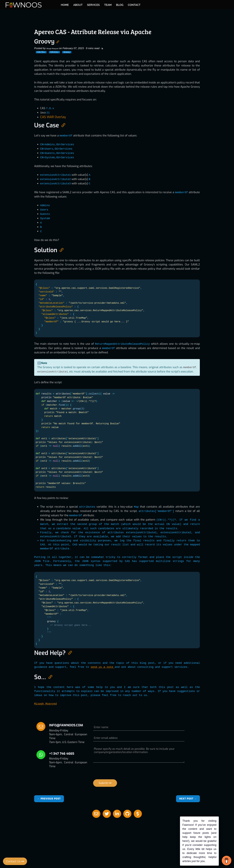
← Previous (49, 798)
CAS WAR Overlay (51, 117)
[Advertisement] (117, 837)
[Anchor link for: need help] (69, 652)
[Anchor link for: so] (49, 676)
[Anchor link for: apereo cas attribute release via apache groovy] (58, 41)
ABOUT (115, 4)
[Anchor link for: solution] (60, 249)
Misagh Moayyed (56, 48)
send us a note (103, 667)
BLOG (157, 4)
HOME (102, 4)
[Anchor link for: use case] (62, 124)
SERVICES (131, 4)
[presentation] (116, 772)
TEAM (145, 4)
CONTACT (171, 4)
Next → (188, 798)
